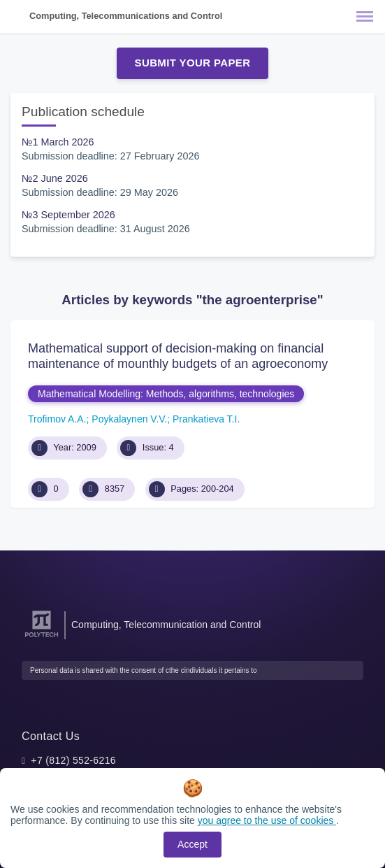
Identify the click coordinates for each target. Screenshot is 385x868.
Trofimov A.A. (57, 419)
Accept (192, 844)
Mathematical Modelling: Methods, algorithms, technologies (166, 394)
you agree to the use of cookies (267, 820)
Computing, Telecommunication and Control (166, 625)
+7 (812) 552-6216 (73, 760)
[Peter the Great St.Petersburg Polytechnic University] (42, 638)
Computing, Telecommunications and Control (126, 16)
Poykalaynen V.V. (129, 419)
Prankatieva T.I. (206, 419)
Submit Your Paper (193, 63)
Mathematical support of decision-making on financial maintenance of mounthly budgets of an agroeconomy (178, 356)
